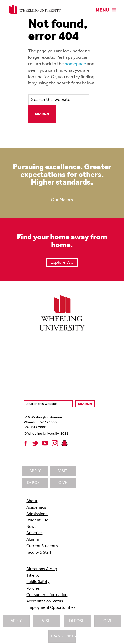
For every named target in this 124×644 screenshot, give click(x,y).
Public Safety (38, 582)
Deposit (77, 621)
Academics (36, 508)
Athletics (34, 533)
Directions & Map (42, 569)
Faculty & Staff (39, 553)
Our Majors (62, 200)
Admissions (37, 514)
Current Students (42, 546)
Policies (33, 589)
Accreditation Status (45, 601)
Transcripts (63, 636)
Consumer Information (47, 595)
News (31, 527)
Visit (47, 621)
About (32, 501)
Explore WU (62, 263)
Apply (16, 621)
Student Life (37, 520)
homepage (75, 64)
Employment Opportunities (51, 608)
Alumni (33, 540)
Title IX (33, 576)
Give (108, 621)
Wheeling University (35, 9)
